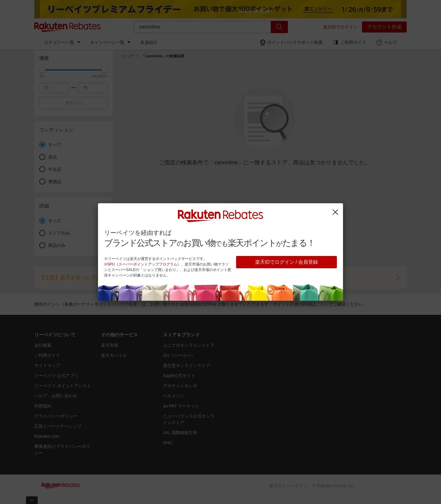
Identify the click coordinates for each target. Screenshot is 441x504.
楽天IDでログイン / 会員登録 (286, 262)
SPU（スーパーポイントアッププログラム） (144, 264)
